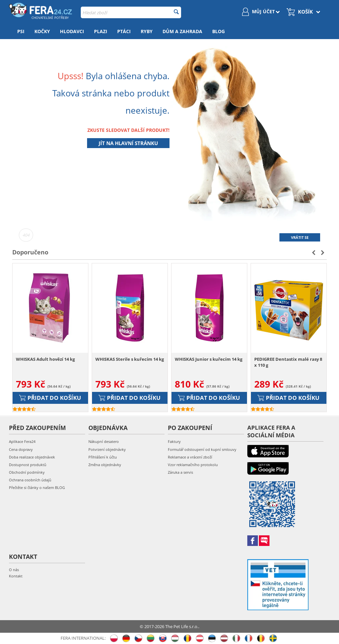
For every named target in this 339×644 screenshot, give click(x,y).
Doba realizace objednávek (32, 457)
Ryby (147, 31)
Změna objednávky (105, 465)
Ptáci (124, 31)
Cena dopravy (21, 449)
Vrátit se (300, 237)
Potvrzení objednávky (107, 449)
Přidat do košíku (50, 398)
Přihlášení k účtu (103, 457)
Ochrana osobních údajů (30, 480)
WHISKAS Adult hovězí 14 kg (45, 359)
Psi (21, 31)
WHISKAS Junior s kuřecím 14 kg (209, 359)
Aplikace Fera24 (22, 441)
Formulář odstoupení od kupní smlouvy (202, 449)
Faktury (174, 441)
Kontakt (16, 576)
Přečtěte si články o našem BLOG (37, 487)
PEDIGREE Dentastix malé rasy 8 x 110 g (288, 362)
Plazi (101, 31)
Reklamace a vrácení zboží (190, 457)
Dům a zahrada (182, 31)
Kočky (42, 31)
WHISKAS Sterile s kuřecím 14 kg (130, 359)
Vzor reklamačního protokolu (193, 465)
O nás (14, 570)
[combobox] (131, 12)
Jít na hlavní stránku (128, 143)
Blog (218, 31)
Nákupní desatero (104, 441)
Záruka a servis (180, 472)
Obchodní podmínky (27, 472)
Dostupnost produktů (28, 465)
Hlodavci (72, 31)
